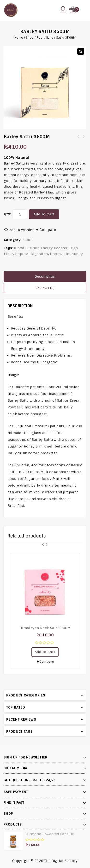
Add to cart (44, 214)
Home (19, 38)
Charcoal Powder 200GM (84, 139)
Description (45, 276)
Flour (40, 38)
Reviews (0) (45, 288)
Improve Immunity (66, 254)
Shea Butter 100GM (78, 139)
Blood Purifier (26, 248)
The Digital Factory (61, 861)
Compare (48, 230)
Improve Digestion (32, 254)
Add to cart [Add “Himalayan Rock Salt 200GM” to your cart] (45, 652)
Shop (30, 38)
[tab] (45, 276)
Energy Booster (54, 248)
